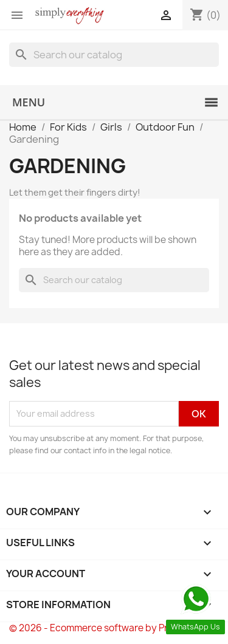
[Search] (114, 55)
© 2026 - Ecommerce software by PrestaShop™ (114, 628)
